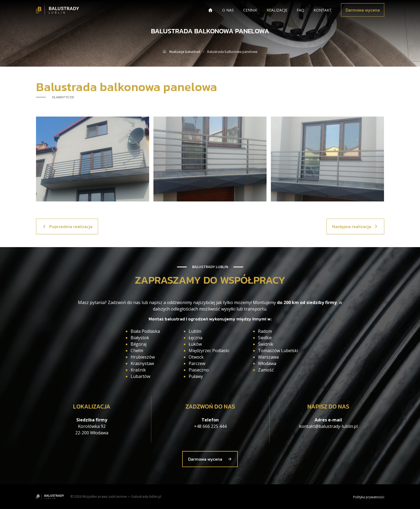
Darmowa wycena (363, 10)
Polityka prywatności (369, 497)
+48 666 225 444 (210, 426)
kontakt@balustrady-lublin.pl (328, 426)
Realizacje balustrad (185, 52)
